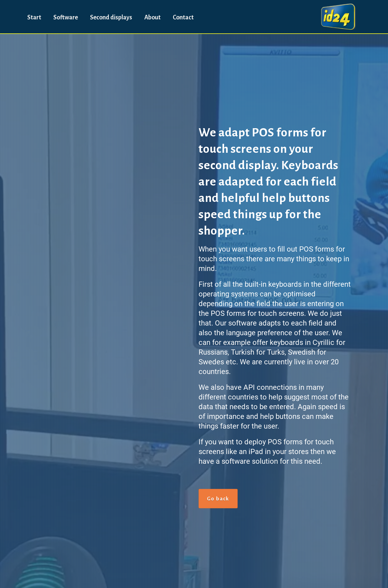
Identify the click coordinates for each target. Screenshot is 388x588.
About (152, 17)
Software (66, 17)
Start (34, 17)
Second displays (111, 17)
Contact (183, 17)
